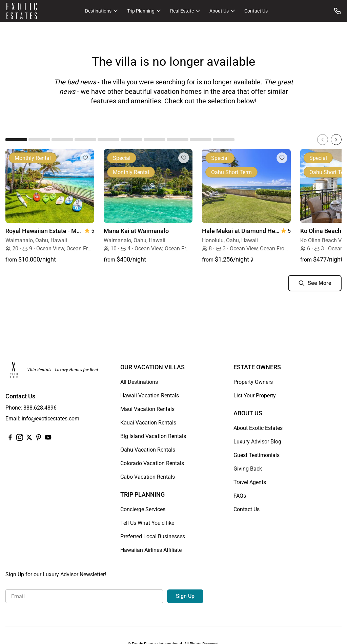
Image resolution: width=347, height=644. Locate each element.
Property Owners (253, 382)
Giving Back (248, 469)
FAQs (240, 496)
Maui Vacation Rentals (147, 409)
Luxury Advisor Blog (257, 442)
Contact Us (256, 11)
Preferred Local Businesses (153, 536)
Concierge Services (143, 509)
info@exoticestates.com (50, 419)
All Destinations (139, 382)
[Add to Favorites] (85, 158)
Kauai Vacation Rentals (148, 423)
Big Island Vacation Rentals (153, 436)
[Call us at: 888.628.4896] (338, 11)
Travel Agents (250, 482)
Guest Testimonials (257, 455)
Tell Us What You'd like (147, 523)
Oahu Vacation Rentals (148, 450)
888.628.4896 (40, 408)
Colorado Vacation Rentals (152, 463)
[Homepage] (22, 11)
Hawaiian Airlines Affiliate (151, 550)
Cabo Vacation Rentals (148, 477)
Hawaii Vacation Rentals (150, 396)
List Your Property (255, 396)
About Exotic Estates (258, 428)
